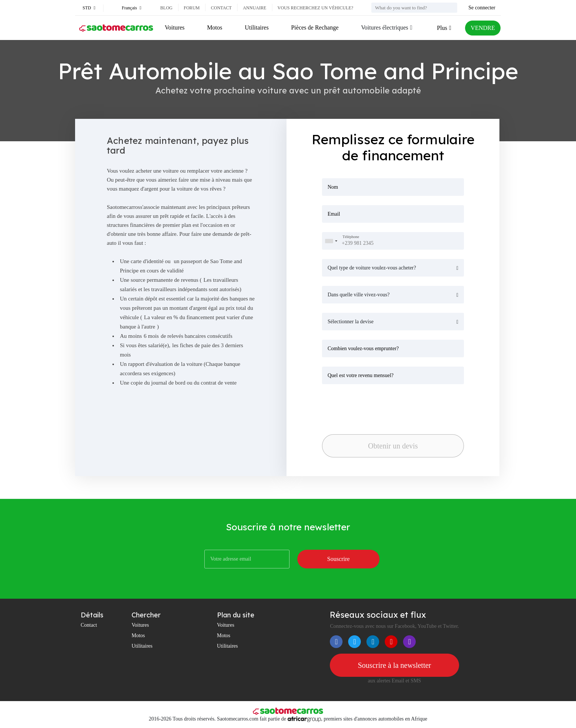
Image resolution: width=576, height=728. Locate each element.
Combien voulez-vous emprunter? (363, 348)
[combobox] (331, 241)
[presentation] (374, 407)
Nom (333, 187)
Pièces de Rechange (315, 27)
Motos (215, 27)
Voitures (175, 27)
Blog (166, 8)
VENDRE (483, 28)
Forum (192, 8)
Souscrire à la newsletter (394, 665)
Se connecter (482, 8)
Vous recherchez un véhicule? (315, 8)
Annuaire (255, 8)
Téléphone (351, 237)
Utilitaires (257, 27)
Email (334, 214)
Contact (221, 8)
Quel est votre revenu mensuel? (361, 375)
